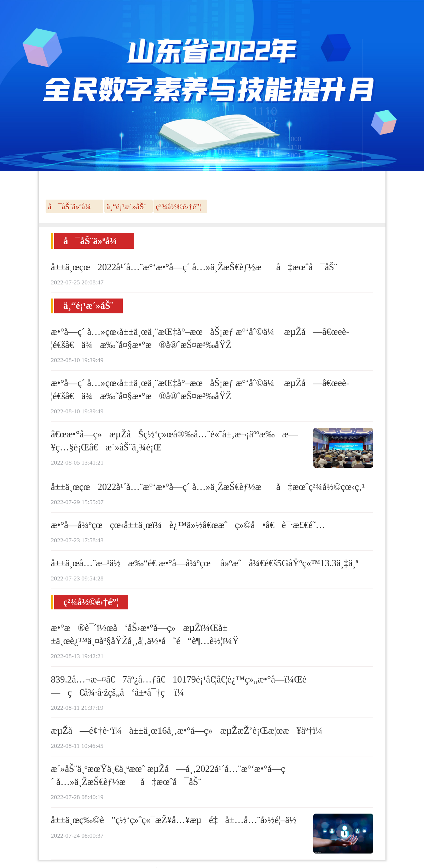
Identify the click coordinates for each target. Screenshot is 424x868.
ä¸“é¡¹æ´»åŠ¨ (126, 206)
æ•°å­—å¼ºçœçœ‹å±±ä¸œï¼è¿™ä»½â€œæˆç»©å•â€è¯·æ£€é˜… (188, 525)
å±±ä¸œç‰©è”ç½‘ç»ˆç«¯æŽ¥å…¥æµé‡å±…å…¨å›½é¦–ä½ (177, 820)
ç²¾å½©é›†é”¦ (179, 206)
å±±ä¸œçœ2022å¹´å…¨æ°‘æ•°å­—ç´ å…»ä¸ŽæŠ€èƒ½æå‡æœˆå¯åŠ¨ (194, 267)
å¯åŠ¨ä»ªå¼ (73, 206)
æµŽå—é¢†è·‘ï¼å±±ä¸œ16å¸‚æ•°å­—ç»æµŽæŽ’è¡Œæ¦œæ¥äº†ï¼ (190, 731)
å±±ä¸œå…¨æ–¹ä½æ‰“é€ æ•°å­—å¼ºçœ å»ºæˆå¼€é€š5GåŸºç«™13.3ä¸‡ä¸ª (205, 563)
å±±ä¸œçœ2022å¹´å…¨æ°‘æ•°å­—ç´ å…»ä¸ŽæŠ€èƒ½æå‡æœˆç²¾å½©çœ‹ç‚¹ (208, 487)
